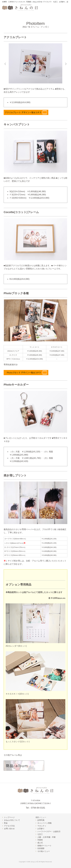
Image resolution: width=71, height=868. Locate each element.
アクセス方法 (9, 826)
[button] (5, 64)
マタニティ (42, 826)
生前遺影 (41, 848)
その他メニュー (44, 851)
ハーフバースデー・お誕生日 (49, 831)
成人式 (40, 843)
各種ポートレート (44, 846)
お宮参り (41, 829)
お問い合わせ (9, 829)
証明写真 (41, 820)
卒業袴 (40, 840)
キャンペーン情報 (44, 823)
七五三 (40, 834)
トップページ (9, 817)
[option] (35, 63)
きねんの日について (12, 820)
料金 (6, 823)
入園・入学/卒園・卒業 (46, 837)
